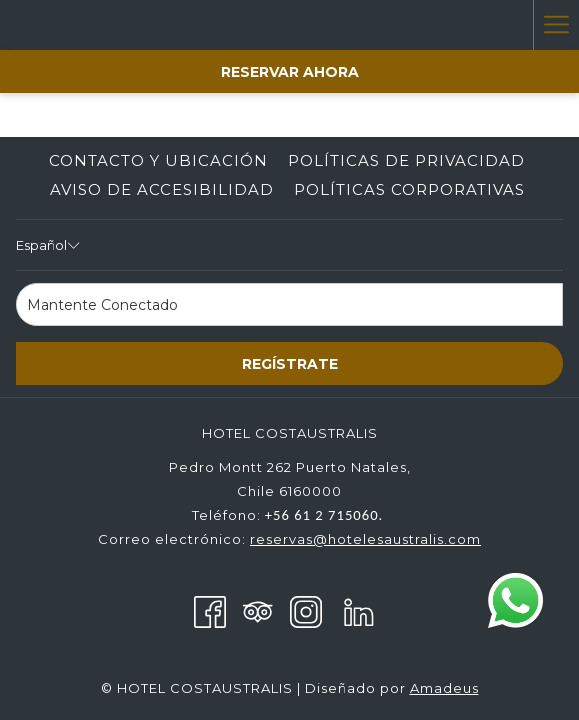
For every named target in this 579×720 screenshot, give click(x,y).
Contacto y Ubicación (158, 160)
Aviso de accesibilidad (162, 189)
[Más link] (556, 25)
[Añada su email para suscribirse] (289, 304)
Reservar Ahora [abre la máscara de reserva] (290, 72)
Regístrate (290, 364)
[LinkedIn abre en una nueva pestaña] (359, 610)
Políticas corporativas (409, 189)
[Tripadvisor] (258, 610)
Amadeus (444, 688)
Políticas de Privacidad (406, 160)
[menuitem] (158, 161)
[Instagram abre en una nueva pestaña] (306, 610)
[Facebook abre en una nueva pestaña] (210, 610)
